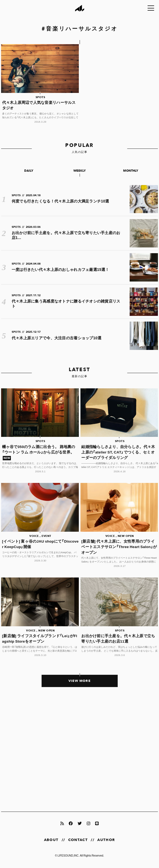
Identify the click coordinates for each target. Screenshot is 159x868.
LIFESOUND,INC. (68, 855)
